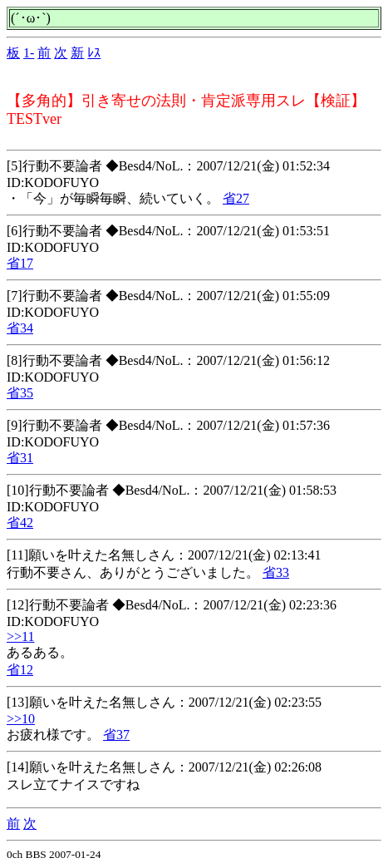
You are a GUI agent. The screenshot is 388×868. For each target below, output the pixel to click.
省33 (276, 572)
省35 (20, 393)
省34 (20, 328)
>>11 (20, 636)
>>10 (21, 719)
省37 (116, 735)
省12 (20, 670)
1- (29, 53)
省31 (20, 458)
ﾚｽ (94, 53)
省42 (20, 523)
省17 (20, 263)
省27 (236, 198)
